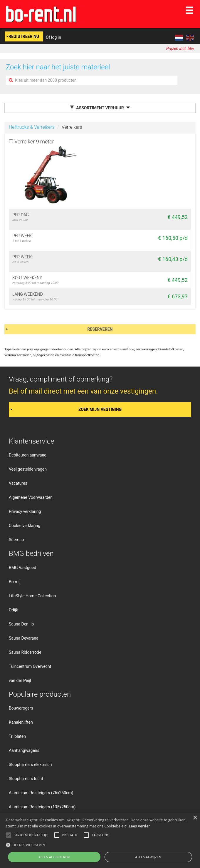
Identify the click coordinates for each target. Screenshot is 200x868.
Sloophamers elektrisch (30, 765)
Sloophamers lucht (26, 779)
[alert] (100, 840)
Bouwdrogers (21, 708)
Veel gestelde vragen (28, 469)
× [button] (195, 818)
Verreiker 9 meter (34, 142)
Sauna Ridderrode (25, 652)
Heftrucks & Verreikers (32, 127)
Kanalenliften (21, 722)
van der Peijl (20, 680)
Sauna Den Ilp (21, 624)
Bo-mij (15, 582)
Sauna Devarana (24, 638)
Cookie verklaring (25, 526)
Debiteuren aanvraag (28, 455)
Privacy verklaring (25, 511)
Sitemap (16, 540)
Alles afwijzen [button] (148, 857)
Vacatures (18, 483)
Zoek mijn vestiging (100, 409)
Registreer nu (24, 36)
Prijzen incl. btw (180, 48)
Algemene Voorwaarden (31, 497)
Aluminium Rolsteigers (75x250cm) (41, 793)
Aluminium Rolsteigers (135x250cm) (42, 807)
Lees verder (139, 826)
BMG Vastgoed (22, 568)
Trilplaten (17, 736)
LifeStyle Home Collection (32, 596)
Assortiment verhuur (100, 108)
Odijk (13, 610)
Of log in (53, 37)
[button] (100, 845)
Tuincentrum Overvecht (30, 666)
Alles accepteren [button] (54, 857)
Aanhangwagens (24, 750)
